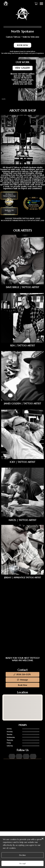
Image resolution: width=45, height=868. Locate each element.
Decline (22, 855)
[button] (36, 4)
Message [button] (22, 680)
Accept (22, 863)
